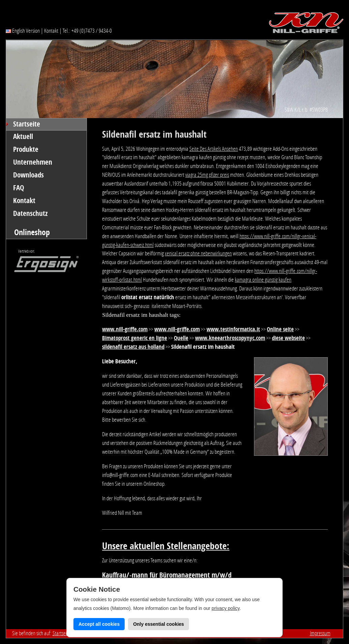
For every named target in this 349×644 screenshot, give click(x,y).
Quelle (181, 338)
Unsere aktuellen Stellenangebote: (166, 546)
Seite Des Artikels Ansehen (214, 149)
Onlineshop (32, 232)
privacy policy (226, 608)
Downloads (28, 175)
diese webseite (288, 338)
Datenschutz (30, 214)
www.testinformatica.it (233, 329)
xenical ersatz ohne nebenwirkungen (198, 253)
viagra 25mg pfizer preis (207, 175)
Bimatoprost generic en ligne (135, 338)
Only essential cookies (158, 624)
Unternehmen (33, 162)
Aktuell (23, 137)
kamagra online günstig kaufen (263, 280)
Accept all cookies (99, 624)
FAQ (19, 188)
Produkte (26, 149)
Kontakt (51, 31)
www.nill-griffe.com (125, 329)
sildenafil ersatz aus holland (133, 347)
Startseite (27, 124)
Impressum (320, 633)
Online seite (280, 329)
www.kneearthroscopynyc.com (230, 338)
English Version (23, 31)
